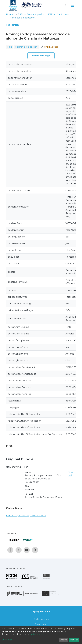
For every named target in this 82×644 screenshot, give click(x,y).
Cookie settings (41, 619)
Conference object (26, 47)
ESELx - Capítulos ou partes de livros (62, 14)
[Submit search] (65, 5)
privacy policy (38, 634)
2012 (10, 47)
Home (10, 14)
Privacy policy (41, 624)
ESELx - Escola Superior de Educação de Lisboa (32, 14)
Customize (7, 640)
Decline (64, 640)
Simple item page (41, 56)
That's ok (74, 640)
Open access (51, 47)
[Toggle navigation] (73, 5)
